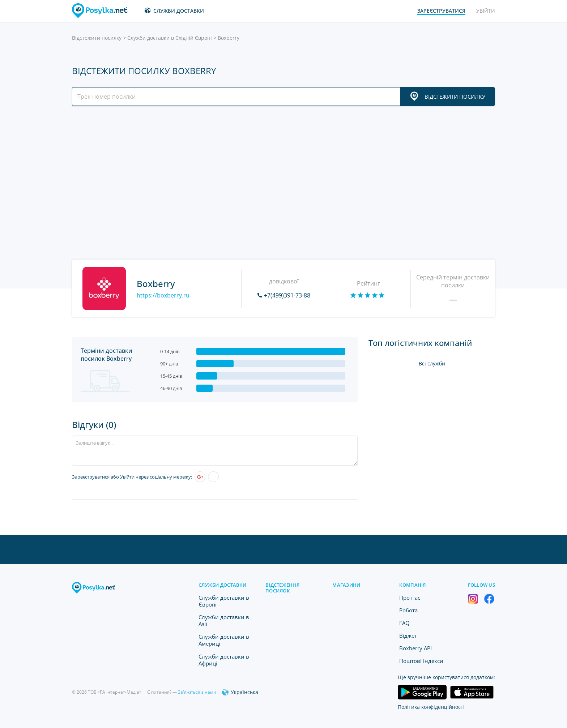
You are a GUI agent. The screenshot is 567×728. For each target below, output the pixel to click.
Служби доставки (179, 11)
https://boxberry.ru (163, 295)
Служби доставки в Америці (224, 640)
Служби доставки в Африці (224, 660)
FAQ (404, 623)
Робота (408, 610)
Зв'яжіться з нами (197, 692)
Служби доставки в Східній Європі (170, 38)
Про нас (410, 598)
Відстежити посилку (97, 38)
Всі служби (432, 363)
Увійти (486, 11)
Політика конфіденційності (431, 707)
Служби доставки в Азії (224, 620)
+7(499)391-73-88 (287, 295)
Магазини (346, 585)
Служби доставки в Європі (224, 601)
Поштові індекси (421, 661)
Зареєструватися (91, 477)
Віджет (408, 635)
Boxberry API (415, 648)
